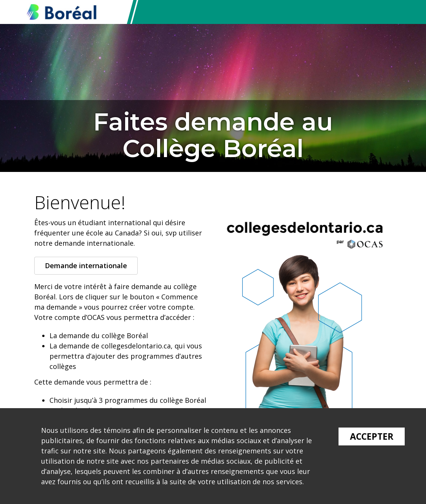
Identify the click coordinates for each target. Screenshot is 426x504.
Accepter (372, 436)
